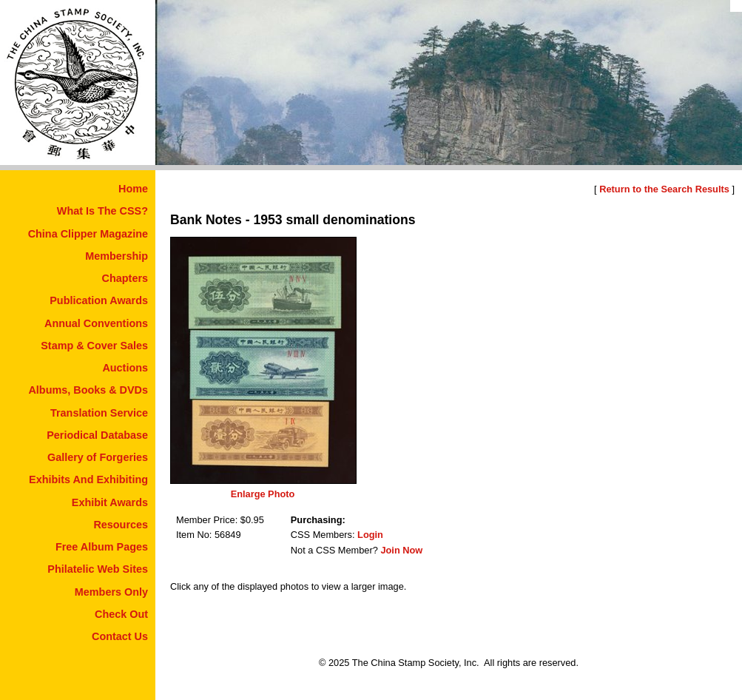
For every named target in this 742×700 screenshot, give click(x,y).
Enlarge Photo (263, 494)
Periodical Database (97, 435)
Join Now (401, 550)
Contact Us (120, 636)
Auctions (125, 368)
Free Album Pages (102, 547)
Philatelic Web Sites (98, 569)
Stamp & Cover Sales (94, 346)
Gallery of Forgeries (98, 457)
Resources (121, 525)
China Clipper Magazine (88, 234)
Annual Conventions (96, 323)
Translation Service (99, 413)
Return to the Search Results (664, 189)
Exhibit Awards (110, 502)
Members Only (111, 592)
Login (370, 535)
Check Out (121, 614)
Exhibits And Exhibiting (88, 479)
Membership (117, 256)
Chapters (125, 278)
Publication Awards (99, 300)
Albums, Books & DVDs (88, 390)
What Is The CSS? (102, 211)
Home (133, 189)
